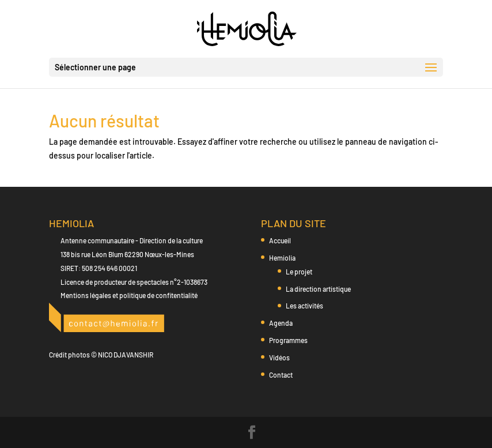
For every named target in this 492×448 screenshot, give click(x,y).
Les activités (304, 306)
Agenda (281, 323)
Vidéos (279, 357)
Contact (281, 375)
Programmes (288, 340)
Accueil (280, 240)
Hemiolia (282, 258)
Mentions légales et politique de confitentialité (129, 295)
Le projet (299, 272)
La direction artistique (318, 289)
